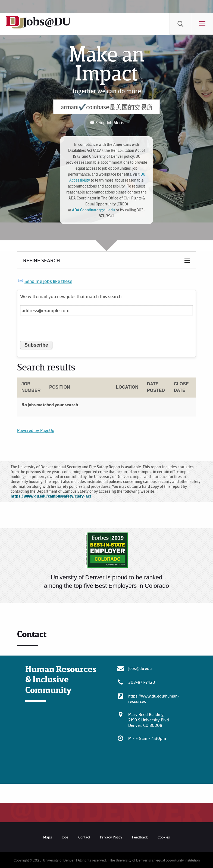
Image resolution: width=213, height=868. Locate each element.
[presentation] (61, 330)
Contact (84, 837)
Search (180, 24)
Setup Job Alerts (110, 122)
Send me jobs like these (48, 281)
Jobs (65, 837)
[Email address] (106, 310)
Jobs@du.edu (140, 668)
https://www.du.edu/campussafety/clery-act (51, 496)
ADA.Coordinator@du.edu (93, 210)
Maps (48, 837)
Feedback (140, 837)
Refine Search (42, 260)
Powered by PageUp (36, 430)
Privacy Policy (111, 837)
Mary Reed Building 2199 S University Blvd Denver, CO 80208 (149, 720)
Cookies (164, 837)
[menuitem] (180, 24)
